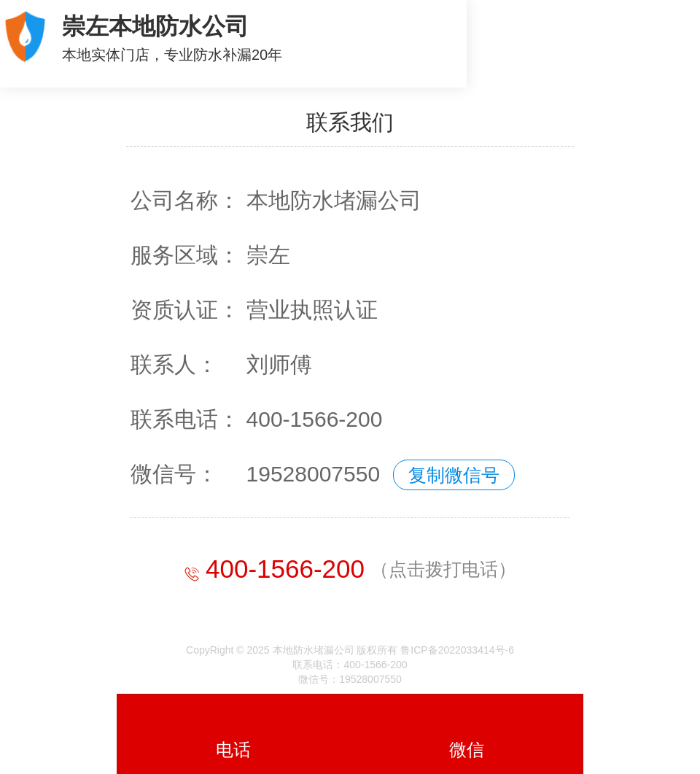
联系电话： (185, 419)
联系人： (174, 364)
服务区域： (185, 255)
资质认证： (185, 310)
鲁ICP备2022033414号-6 (457, 650)
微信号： (174, 474)
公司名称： (185, 200)
